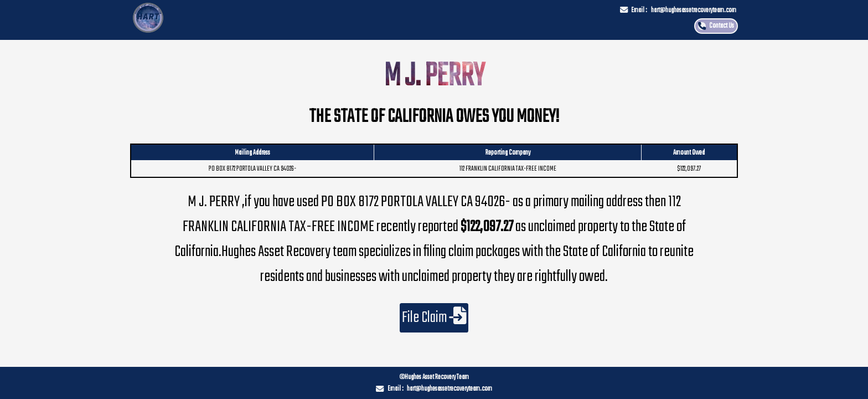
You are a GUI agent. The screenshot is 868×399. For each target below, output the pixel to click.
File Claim (434, 318)
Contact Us (722, 26)
